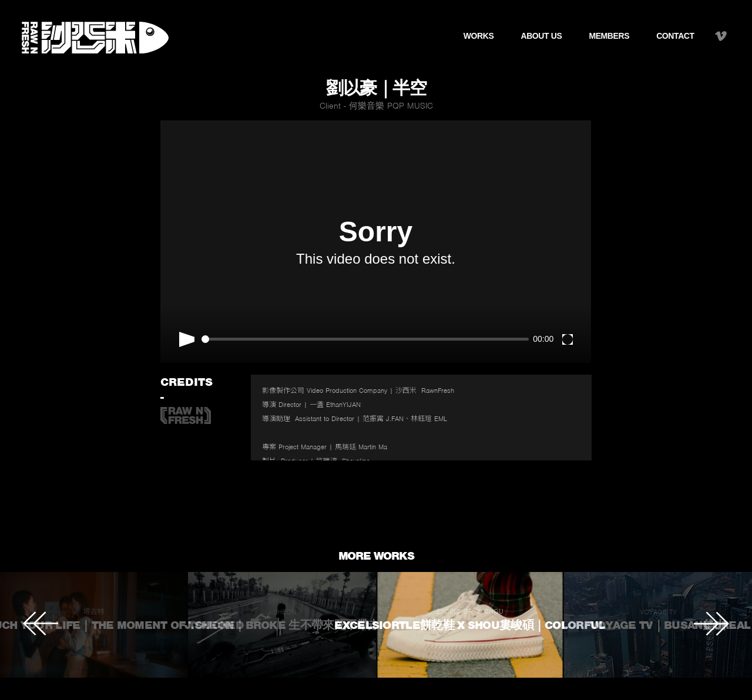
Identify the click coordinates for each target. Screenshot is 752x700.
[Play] (187, 339)
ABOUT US (541, 36)
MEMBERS (609, 36)
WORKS (479, 36)
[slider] (365, 339)
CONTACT (675, 36)
